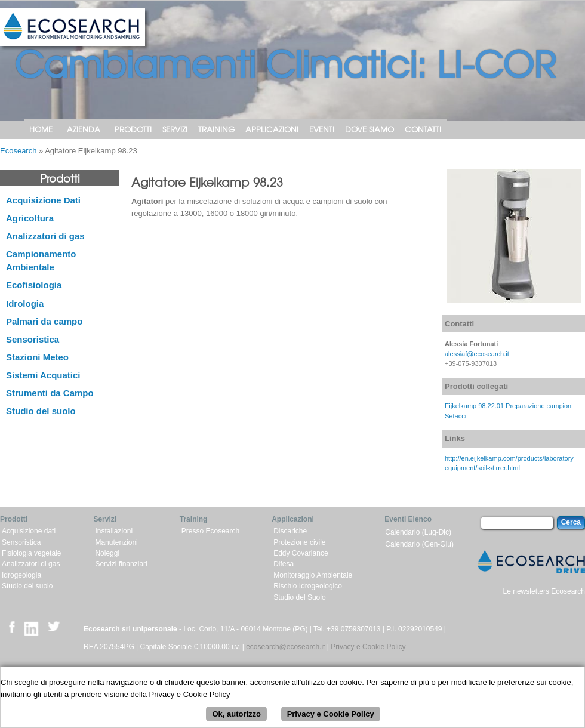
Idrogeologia (21, 575)
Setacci (455, 416)
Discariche (290, 531)
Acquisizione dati (29, 531)
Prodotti (133, 129)
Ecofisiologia (34, 285)
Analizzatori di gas (45, 236)
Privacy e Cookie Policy (368, 647)
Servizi (175, 129)
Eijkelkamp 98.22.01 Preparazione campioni (509, 406)
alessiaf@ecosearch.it (477, 354)
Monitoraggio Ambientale (313, 575)
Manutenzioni (116, 542)
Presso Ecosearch (210, 531)
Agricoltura (30, 218)
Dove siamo (370, 129)
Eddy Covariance (301, 553)
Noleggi (107, 553)
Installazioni (114, 531)
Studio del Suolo (299, 597)
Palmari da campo (44, 321)
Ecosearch (18, 151)
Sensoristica (33, 339)
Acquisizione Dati (43, 200)
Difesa (284, 564)
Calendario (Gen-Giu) (419, 544)
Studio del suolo (41, 411)
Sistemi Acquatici (43, 375)
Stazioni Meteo (37, 357)
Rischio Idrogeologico (308, 586)
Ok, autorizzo (236, 719)
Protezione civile (299, 542)
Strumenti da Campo (50, 393)
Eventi (322, 129)
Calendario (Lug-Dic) (418, 532)
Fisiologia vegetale (31, 553)
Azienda (84, 129)
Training (216, 129)
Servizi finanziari (121, 564)
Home (41, 129)
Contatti (423, 129)
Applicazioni (272, 129)
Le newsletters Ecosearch (544, 591)
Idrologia (25, 303)
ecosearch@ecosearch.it (285, 647)
